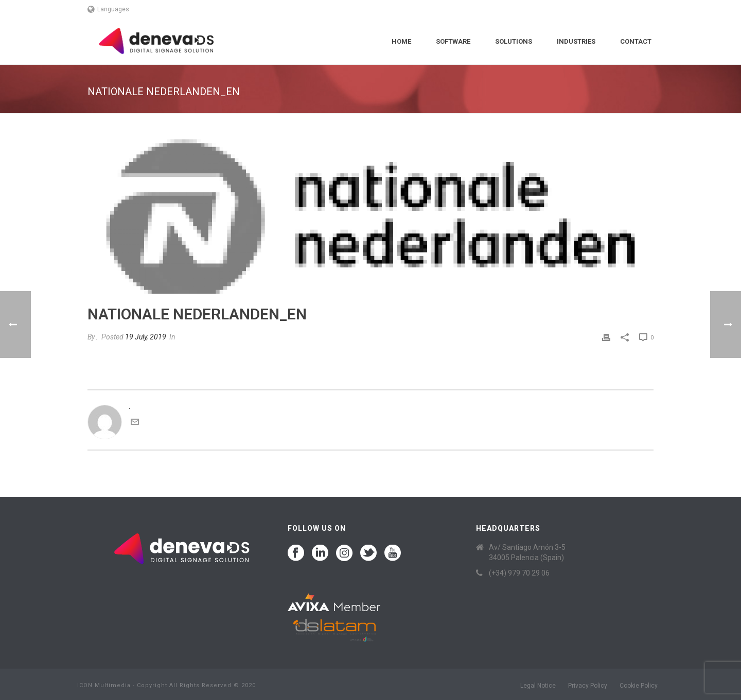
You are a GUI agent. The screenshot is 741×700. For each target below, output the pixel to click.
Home (401, 41)
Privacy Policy (588, 686)
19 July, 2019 (146, 337)
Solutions (514, 41)
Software (453, 41)
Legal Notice (538, 686)
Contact (636, 41)
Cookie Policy (639, 686)
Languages (108, 9)
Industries (576, 41)
